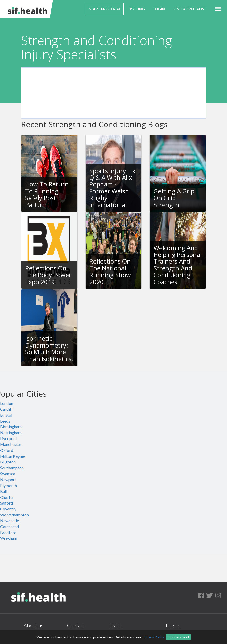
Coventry (8, 509)
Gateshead (10, 526)
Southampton (12, 468)
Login (159, 9)
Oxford (7, 450)
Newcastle (10, 521)
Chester (7, 497)
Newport (8, 479)
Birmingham (11, 427)
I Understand (178, 637)
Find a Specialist (190, 9)
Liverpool (8, 438)
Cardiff (6, 409)
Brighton (8, 462)
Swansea (8, 474)
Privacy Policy (153, 637)
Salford (6, 503)
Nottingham (11, 432)
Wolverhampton (14, 515)
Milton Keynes (13, 456)
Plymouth (8, 485)
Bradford (8, 532)
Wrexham (9, 538)
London (7, 403)
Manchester (11, 444)
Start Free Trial (105, 9)
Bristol (6, 415)
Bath (4, 491)
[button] (218, 9)
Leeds (5, 421)
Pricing (137, 9)
